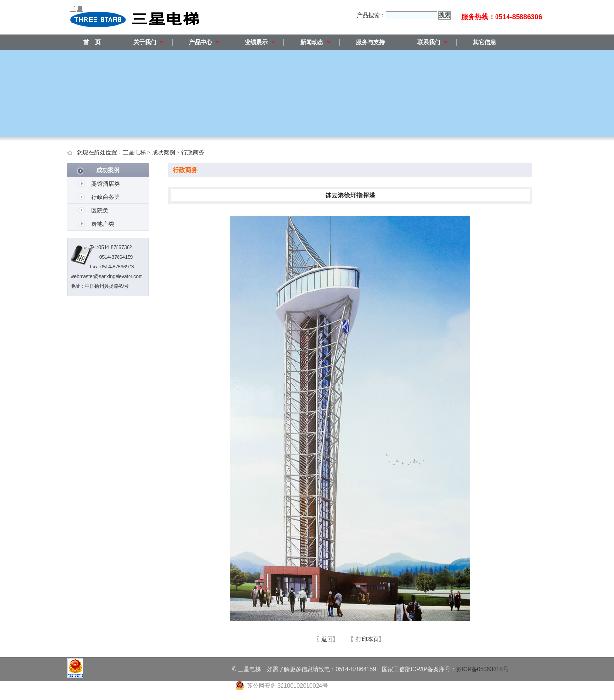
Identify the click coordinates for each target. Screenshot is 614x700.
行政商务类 (106, 197)
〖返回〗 (327, 639)
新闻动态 (315, 42)
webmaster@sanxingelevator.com (106, 276)
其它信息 (484, 42)
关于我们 (148, 42)
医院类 (100, 210)
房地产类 (103, 224)
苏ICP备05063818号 (482, 669)
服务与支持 (370, 42)
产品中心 (204, 42)
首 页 (92, 42)
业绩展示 (260, 42)
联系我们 (432, 42)
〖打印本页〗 (367, 639)
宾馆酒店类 (106, 184)
